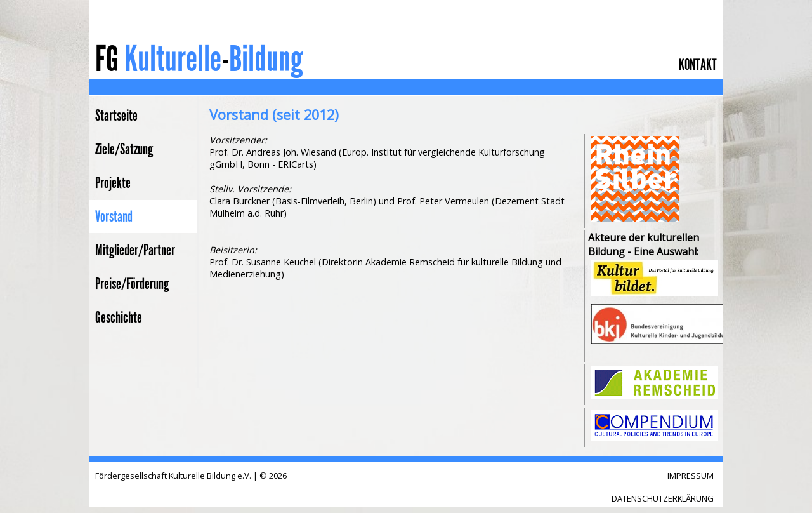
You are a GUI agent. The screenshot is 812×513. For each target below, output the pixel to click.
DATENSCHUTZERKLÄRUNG (663, 498)
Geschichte (119, 317)
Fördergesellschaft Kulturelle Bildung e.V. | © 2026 (191, 476)
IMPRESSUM (691, 476)
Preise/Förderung (132, 284)
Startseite (116, 116)
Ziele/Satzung (124, 149)
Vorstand (114, 217)
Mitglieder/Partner (135, 250)
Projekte (113, 183)
